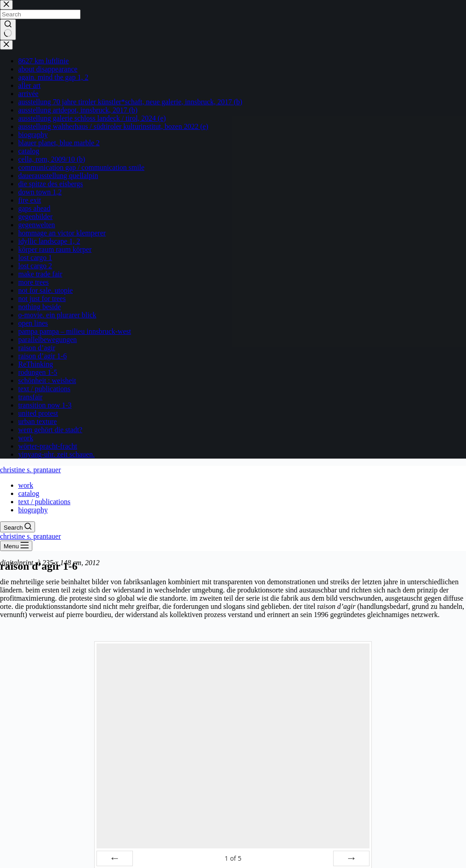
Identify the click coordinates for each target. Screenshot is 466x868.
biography (33, 510)
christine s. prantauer (30, 470)
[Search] (18, 527)
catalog (29, 493)
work (26, 485)
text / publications (44, 502)
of (233, 858)
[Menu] (16, 546)
